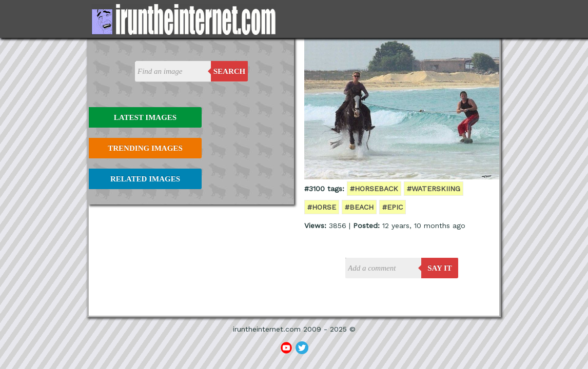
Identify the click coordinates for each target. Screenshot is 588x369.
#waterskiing (434, 189)
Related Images (145, 179)
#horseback (374, 189)
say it (440, 268)
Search (230, 71)
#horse (322, 207)
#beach (359, 207)
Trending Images (145, 148)
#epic (393, 207)
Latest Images (145, 117)
